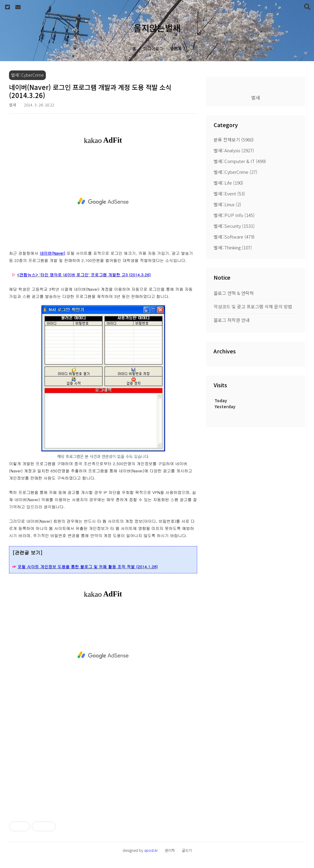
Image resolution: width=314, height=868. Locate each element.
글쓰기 (187, 850)
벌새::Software (234, 237)
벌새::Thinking (233, 247)
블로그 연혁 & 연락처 (234, 293)
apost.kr (151, 850)
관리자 (170, 850)
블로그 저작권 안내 (232, 320)
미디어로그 (153, 49)
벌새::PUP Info (234, 215)
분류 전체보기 (234, 140)
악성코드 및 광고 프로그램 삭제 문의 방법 (253, 306)
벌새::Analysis (234, 150)
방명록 (176, 49)
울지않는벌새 (157, 28)
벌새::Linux (227, 204)
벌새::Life (228, 183)
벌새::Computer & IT (240, 161)
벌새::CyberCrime (236, 172)
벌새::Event (229, 193)
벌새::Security (234, 226)
